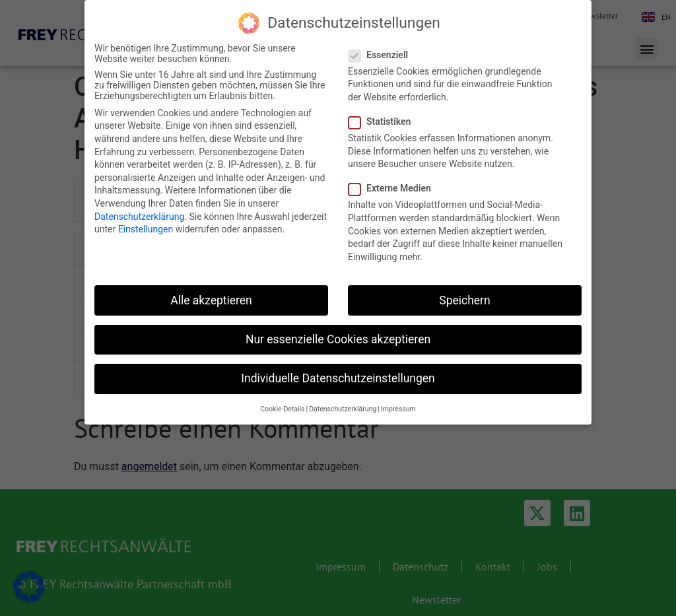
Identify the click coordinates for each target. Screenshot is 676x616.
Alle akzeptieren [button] (211, 300)
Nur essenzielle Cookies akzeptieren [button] (338, 339)
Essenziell (382, 55)
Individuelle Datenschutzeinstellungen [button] (338, 378)
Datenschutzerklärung (139, 217)
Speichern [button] (464, 300)
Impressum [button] (398, 409)
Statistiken (384, 121)
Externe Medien (394, 188)
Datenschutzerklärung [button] (343, 409)
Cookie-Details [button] (282, 409)
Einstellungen (146, 229)
